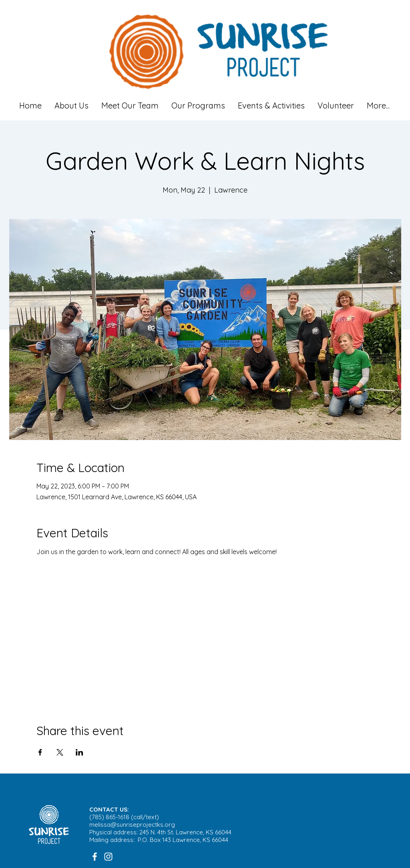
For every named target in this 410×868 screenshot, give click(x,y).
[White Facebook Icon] (95, 857)
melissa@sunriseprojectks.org (132, 825)
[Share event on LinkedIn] (79, 752)
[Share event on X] (60, 752)
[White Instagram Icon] (108, 857)
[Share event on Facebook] (40, 752)
